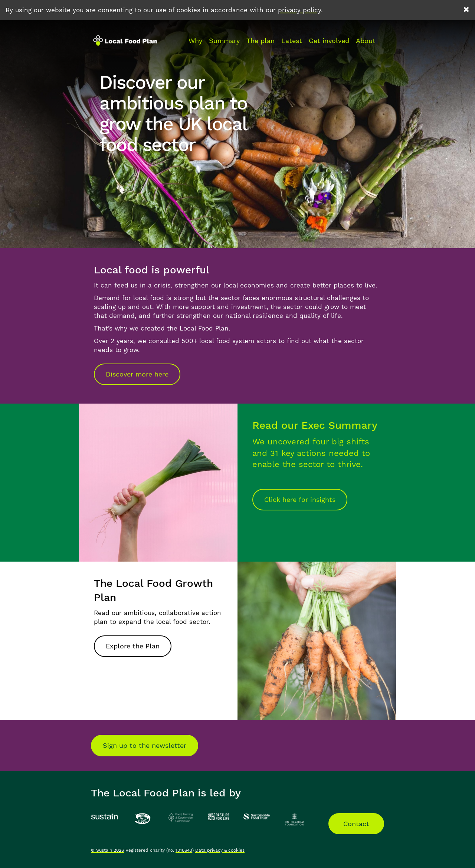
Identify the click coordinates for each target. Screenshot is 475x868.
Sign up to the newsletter (145, 745)
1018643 (184, 850)
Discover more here (137, 374)
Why (195, 41)
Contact (356, 824)
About (366, 41)
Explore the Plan (133, 646)
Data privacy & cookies (220, 850)
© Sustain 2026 (107, 850)
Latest (292, 41)
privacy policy (299, 10)
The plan (261, 41)
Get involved (329, 41)
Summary (224, 41)
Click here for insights (300, 499)
